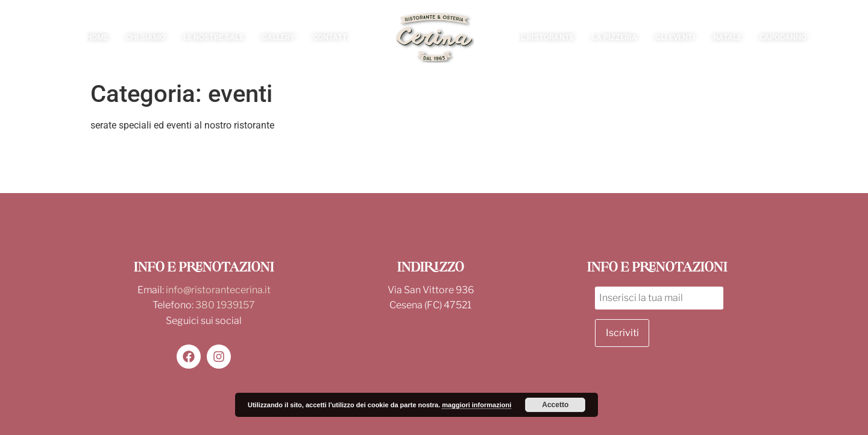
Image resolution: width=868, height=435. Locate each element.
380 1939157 (225, 305)
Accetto (555, 405)
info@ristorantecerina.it (218, 290)
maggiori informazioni (476, 405)
